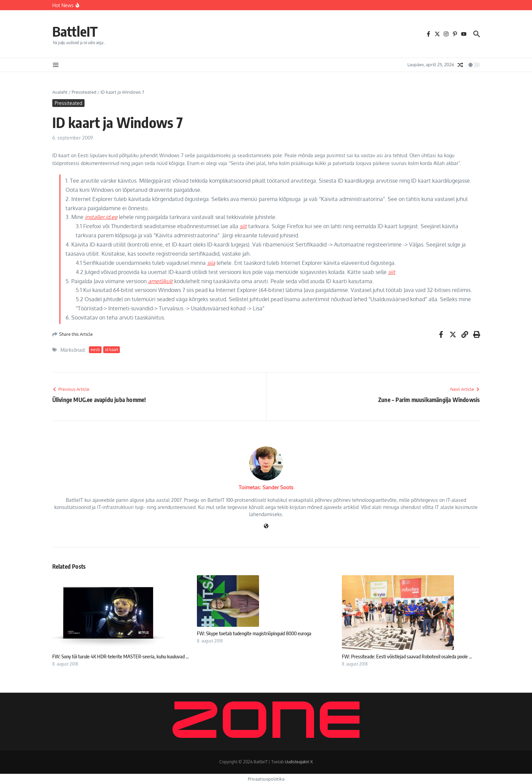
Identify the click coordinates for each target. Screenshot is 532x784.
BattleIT (75, 31)
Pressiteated (84, 92)
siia (211, 263)
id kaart (112, 350)
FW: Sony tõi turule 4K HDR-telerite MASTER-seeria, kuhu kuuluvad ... (121, 656)
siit (243, 226)
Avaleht (60, 92)
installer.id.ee (101, 217)
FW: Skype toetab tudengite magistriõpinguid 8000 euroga (254, 633)
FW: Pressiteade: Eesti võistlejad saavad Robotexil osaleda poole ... (407, 656)
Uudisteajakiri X (299, 762)
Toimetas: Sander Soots (266, 487)
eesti (95, 350)
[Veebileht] (266, 526)
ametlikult (160, 281)
